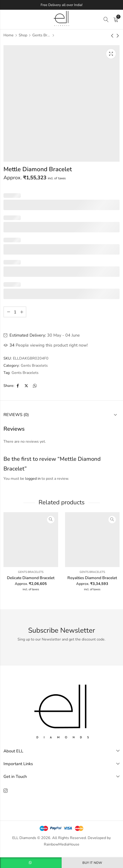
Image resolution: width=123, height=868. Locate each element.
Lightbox (111, 54)
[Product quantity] (15, 312)
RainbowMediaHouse (62, 844)
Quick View (51, 520)
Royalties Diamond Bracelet (92, 578)
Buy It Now (92, 863)
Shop (23, 35)
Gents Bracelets (42, 35)
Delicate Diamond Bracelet (31, 578)
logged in (33, 479)
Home (9, 35)
